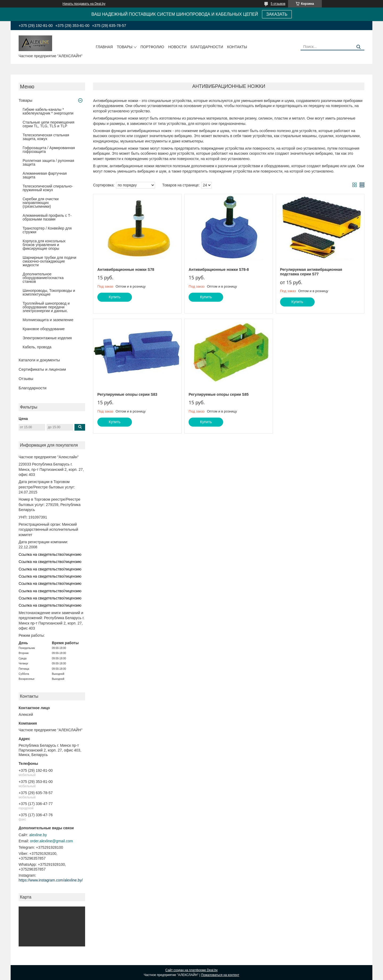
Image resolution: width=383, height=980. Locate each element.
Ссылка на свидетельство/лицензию (50, 554)
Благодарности (207, 47)
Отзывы (26, 379)
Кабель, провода (37, 347)
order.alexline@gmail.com (51, 841)
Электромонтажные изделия (47, 338)
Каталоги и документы (39, 360)
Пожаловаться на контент (220, 975)
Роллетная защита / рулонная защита (48, 162)
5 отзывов (278, 4)
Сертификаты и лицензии (42, 369)
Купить (115, 297)
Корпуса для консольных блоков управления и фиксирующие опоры (44, 245)
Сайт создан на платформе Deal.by (192, 970)
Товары (125, 47)
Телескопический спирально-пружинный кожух (48, 188)
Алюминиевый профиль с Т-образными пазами (47, 217)
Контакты (237, 47)
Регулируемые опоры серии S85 (218, 394)
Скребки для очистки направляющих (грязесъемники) (41, 203)
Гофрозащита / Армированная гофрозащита (49, 150)
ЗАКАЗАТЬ (277, 14)
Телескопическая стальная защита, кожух (46, 137)
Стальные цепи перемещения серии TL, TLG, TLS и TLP (49, 124)
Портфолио (152, 47)
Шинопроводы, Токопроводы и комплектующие (49, 292)
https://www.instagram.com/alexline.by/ (51, 880)
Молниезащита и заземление (48, 320)
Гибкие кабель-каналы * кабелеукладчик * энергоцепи (48, 111)
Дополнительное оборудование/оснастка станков (43, 278)
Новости (177, 47)
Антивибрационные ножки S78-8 (219, 269)
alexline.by (38, 835)
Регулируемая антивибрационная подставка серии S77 (311, 272)
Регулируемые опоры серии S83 (127, 394)
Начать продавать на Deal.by (84, 4)
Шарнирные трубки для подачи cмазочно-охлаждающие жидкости (49, 261)
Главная (104, 47)
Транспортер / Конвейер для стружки (47, 230)
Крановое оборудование (44, 329)
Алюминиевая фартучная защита (45, 175)
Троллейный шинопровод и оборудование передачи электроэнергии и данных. (46, 307)
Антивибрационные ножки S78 (126, 269)
